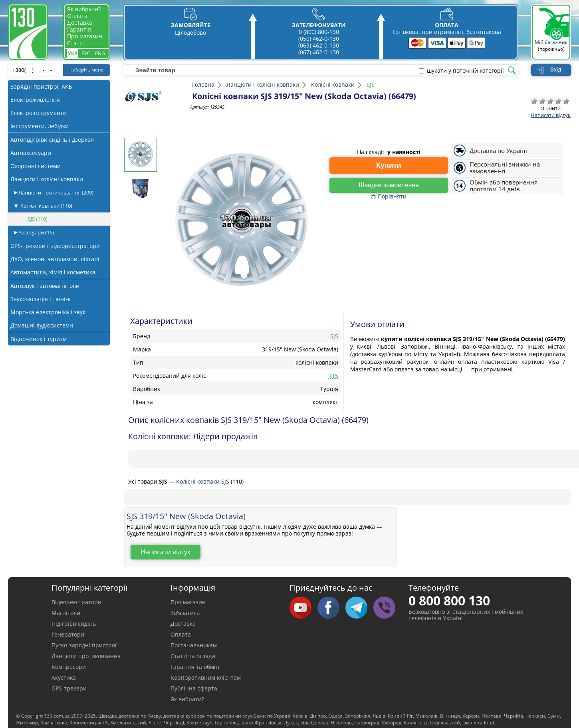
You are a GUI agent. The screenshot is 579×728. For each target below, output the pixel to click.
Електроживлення (35, 100)
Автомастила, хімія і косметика (53, 272)
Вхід (556, 69)
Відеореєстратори (76, 602)
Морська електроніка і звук (48, 312)
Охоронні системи (36, 166)
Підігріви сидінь (74, 624)
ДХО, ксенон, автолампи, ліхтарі (55, 259)
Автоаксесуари (31, 153)
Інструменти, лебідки (40, 126)
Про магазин (85, 36)
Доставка (80, 23)
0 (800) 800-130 (319, 32)
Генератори (68, 634)
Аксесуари (36, 232)
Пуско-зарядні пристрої (84, 645)
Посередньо (550, 101)
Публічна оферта (194, 688)
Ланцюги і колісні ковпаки (47, 179)
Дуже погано (534, 101)
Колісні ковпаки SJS (203, 481)
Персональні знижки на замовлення (505, 168)
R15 (333, 376)
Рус (86, 53)
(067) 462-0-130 (319, 52)
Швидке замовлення (389, 185)
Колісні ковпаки (46, 206)
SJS (38, 219)
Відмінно (566, 101)
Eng (100, 53)
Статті (75, 43)
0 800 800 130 (449, 600)
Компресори (69, 667)
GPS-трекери (69, 688)
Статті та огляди (193, 656)
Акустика (64, 677)
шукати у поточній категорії (465, 71)
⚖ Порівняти (389, 196)
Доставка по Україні (498, 151)
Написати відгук (551, 115)
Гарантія (79, 29)
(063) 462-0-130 (319, 45)
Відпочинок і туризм (39, 339)
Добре (558, 101)
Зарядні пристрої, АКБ (41, 86)
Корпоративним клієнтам (206, 677)
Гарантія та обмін (195, 667)
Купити (389, 165)
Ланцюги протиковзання (55, 192)
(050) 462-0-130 (319, 39)
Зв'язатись (185, 613)
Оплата (77, 16)
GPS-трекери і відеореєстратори (55, 246)
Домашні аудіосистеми (42, 325)
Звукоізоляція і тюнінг (41, 299)
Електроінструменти (39, 113)
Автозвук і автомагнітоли (45, 286)
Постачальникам (194, 645)
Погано (542, 101)
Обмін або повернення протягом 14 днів (504, 186)
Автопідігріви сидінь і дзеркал (52, 140)
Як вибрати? (84, 9)
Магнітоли (66, 613)
